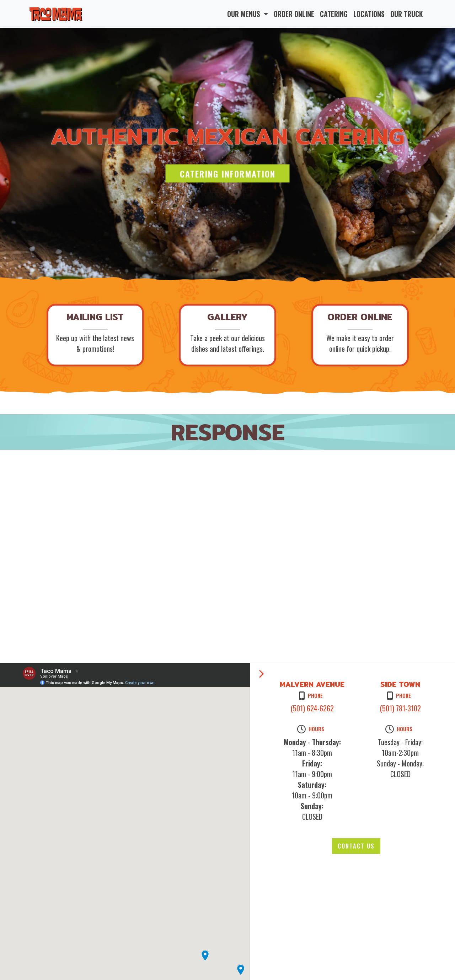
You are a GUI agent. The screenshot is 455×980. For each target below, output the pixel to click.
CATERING (334, 14)
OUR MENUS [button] (245, 14)
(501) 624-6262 (312, 708)
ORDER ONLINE (294, 14)
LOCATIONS (369, 14)
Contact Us (356, 846)
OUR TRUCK (407, 14)
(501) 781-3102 (400, 708)
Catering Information (228, 173)
